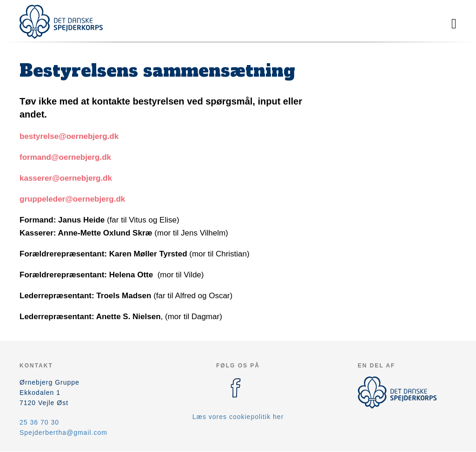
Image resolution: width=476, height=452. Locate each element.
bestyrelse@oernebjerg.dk (69, 136)
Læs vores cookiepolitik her (238, 417)
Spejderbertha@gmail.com (63, 432)
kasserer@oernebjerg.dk (66, 178)
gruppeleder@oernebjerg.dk (72, 199)
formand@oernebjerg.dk (65, 157)
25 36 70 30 (39, 422)
